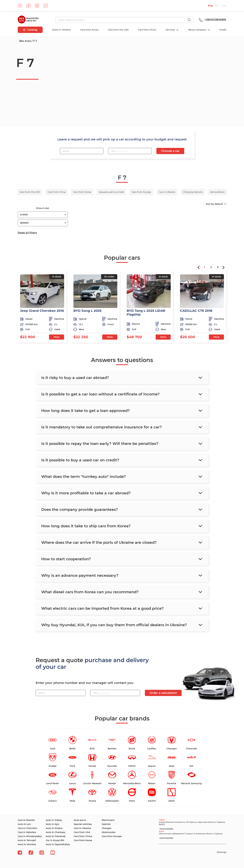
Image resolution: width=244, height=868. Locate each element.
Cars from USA (82, 832)
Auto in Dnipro (54, 828)
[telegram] (20, 6)
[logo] (28, 20)
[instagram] (37, 6)
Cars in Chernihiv (27, 828)
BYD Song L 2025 (87, 311)
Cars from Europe (112, 836)
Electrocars (108, 820)
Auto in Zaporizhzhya (58, 844)
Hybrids (106, 824)
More (57, 337)
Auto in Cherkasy (55, 832)
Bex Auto (25, 41)
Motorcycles (109, 832)
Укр (224, 6)
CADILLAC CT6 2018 (196, 311)
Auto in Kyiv (52, 824)
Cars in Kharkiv (26, 820)
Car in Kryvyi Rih (55, 840)
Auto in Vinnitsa (27, 844)
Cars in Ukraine (82, 828)
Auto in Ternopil (27, 840)
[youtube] (46, 6)
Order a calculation (163, 693)
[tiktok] (28, 6)
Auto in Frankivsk (56, 836)
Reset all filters (27, 233)
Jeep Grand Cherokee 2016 (42, 311)
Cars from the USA (118, 30)
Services (171, 30)
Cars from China (147, 30)
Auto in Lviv (24, 824)
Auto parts (80, 820)
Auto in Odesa (54, 820)
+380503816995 (212, 20)
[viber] (42, 853)
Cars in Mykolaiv (27, 832)
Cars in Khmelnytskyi (30, 836)
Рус (217, 6)
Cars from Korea (89, 30)
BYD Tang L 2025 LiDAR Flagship (146, 313)
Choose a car (170, 151)
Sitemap (222, 852)
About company (197, 30)
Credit (223, 30)
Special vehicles (83, 824)
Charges (107, 828)
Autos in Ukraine (61, 30)
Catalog (30, 30)
